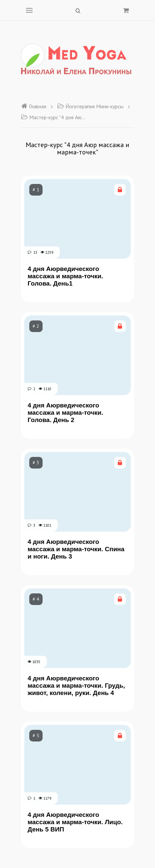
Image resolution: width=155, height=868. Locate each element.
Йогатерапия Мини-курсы (90, 106)
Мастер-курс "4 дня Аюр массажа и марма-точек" (54, 117)
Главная (34, 106)
